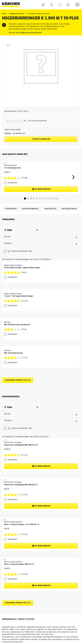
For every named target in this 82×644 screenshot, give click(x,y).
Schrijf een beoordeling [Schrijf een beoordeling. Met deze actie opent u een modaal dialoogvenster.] (37, 121)
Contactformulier (41, 139)
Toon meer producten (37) (18, 356)
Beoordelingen (69, 209)
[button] (25, 198)
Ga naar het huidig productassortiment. (25, 33)
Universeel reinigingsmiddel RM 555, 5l (21, 397)
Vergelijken (13, 183)
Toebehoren (11, 209)
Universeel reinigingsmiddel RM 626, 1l (21, 437)
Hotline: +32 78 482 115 (15, 134)
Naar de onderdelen (67, 603)
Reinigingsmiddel (30, 209)
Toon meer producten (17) (18, 555)
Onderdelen (50, 209)
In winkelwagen (41, 189)
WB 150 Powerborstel (13, 329)
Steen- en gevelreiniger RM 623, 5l (19, 516)
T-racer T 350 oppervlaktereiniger (19, 272)
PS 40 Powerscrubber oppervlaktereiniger (22, 244)
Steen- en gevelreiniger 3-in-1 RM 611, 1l (22, 477)
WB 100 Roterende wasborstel (17, 301)
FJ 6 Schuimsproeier (13, 168)
